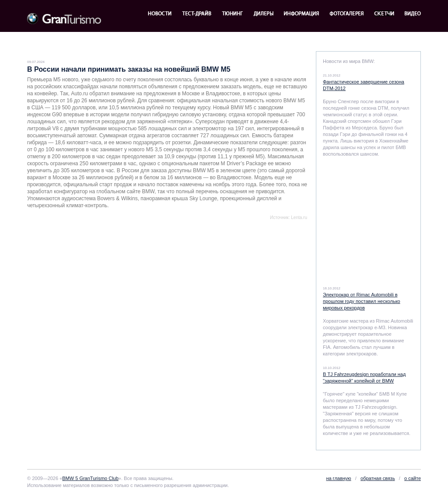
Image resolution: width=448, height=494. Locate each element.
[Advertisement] (129, 240)
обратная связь (378, 478)
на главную (338, 478)
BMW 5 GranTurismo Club (90, 478)
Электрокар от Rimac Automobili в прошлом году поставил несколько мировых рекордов (362, 301)
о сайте (413, 478)
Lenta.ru (299, 217)
